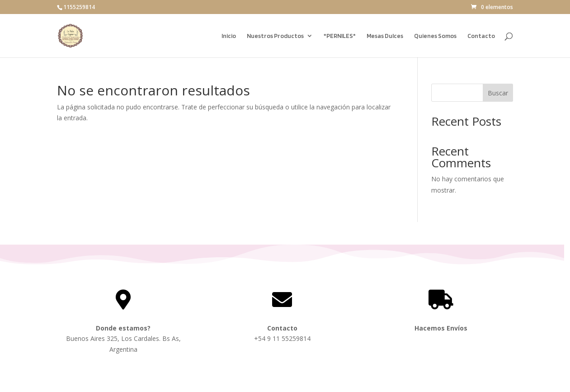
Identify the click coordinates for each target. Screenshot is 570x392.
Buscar (498, 93)
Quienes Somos (435, 36)
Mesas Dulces (385, 36)
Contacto (481, 36)
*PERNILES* (340, 36)
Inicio (229, 36)
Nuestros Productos (275, 36)
